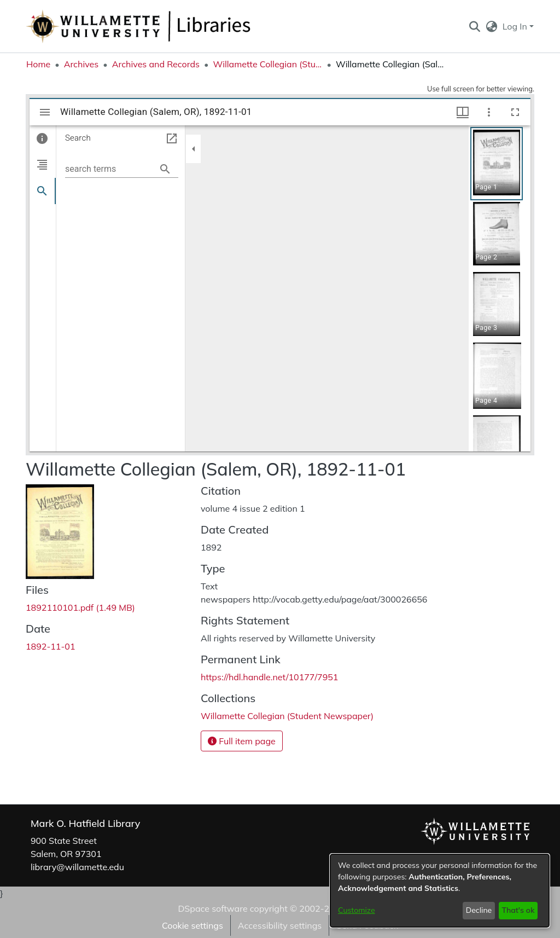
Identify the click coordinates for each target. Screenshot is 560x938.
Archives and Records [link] (156, 64)
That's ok (518, 910)
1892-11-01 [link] (51, 646)
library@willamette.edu (77, 867)
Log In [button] (516, 26)
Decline (479, 910)
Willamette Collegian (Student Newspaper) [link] (267, 64)
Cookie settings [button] (192, 925)
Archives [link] (81, 64)
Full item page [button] (242, 741)
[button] (474, 26)
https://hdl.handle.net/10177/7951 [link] (269, 677)
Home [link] (38, 64)
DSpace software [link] (212, 908)
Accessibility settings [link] (280, 925)
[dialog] (440, 891)
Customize (357, 910)
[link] (80, 607)
